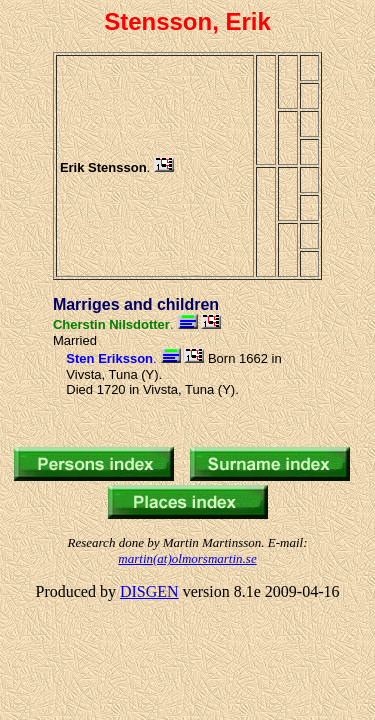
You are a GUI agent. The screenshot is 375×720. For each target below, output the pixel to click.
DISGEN (149, 591)
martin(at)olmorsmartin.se (187, 558)
